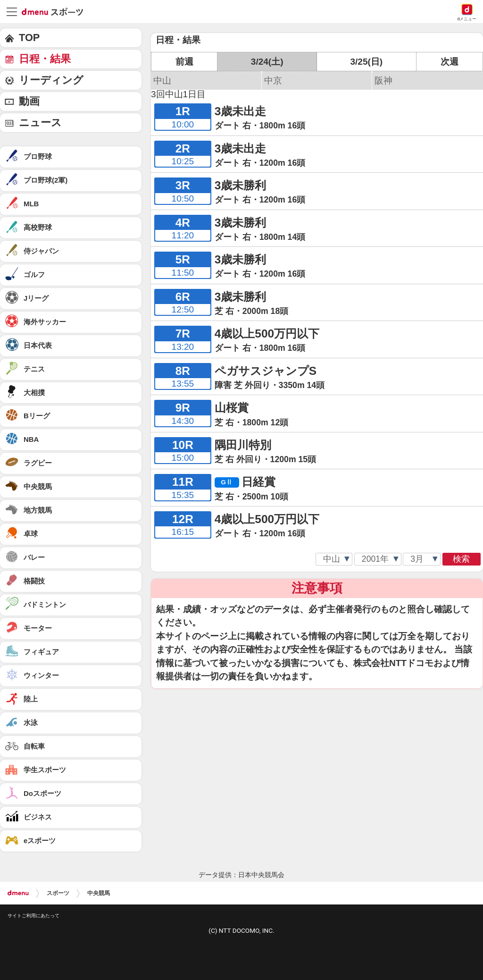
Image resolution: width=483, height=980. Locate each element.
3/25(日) (366, 62)
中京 (273, 80)
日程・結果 (45, 59)
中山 (162, 80)
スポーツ (58, 893)
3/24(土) (267, 62)
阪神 (383, 80)
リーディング (51, 80)
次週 (450, 62)
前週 (184, 62)
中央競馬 (99, 893)
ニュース (40, 122)
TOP (29, 38)
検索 (461, 559)
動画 (29, 101)
